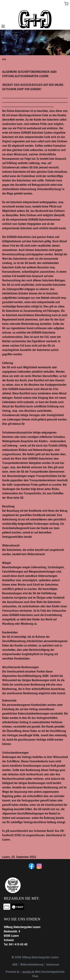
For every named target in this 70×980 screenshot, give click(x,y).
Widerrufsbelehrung (32, 964)
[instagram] (39, 866)
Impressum (53, 964)
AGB (15, 964)
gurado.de (28, 972)
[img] (35, 19)
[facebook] (31, 866)
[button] (3, 26)
